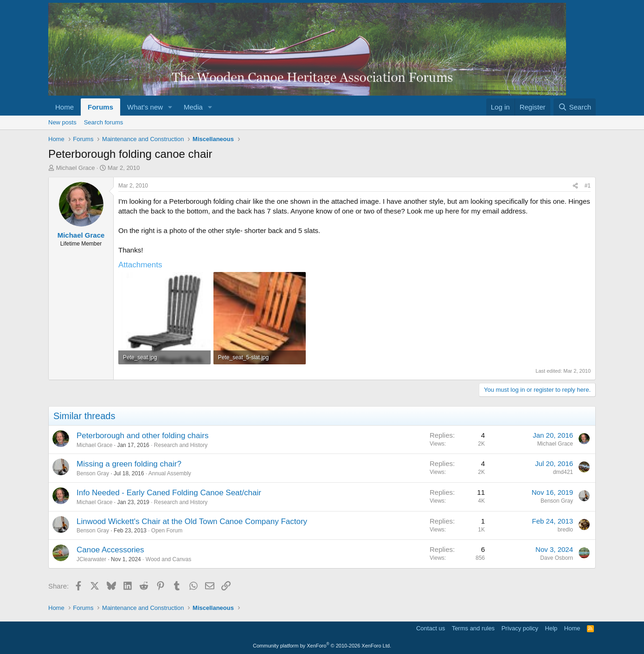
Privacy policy (520, 628)
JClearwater (91, 559)
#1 (588, 186)
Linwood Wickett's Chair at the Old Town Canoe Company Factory (192, 521)
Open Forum (167, 531)
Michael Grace (76, 168)
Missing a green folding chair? (129, 464)
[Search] (575, 107)
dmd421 (563, 472)
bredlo (565, 530)
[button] (170, 107)
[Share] (575, 186)
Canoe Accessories (110, 550)
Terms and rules (473, 628)
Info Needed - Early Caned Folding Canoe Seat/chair (169, 493)
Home (64, 107)
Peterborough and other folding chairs (142, 436)
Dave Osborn (557, 558)
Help (551, 628)
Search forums (104, 122)
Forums (100, 107)
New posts (62, 122)
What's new (145, 107)
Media (193, 107)
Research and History (181, 445)
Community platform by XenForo (322, 646)
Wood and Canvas (169, 559)
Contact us (431, 628)
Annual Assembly (170, 473)
